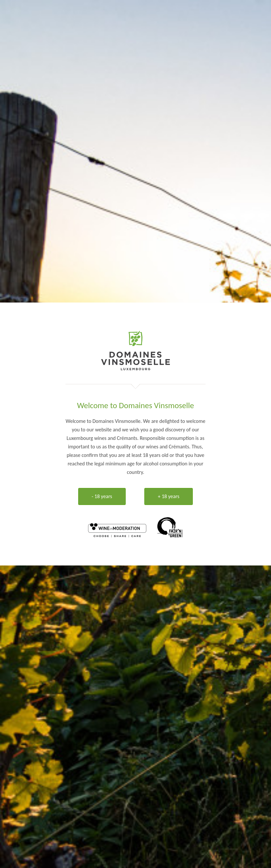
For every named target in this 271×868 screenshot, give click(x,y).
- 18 (102, 496)
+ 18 (169, 496)
